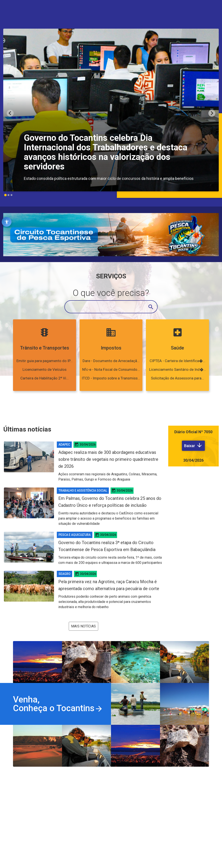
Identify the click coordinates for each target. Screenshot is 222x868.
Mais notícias (83, 626)
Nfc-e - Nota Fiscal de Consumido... (111, 369)
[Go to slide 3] (11, 195)
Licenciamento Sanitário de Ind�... (178, 369)
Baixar (193, 445)
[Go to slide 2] (8, 195)
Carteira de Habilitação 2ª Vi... (45, 378)
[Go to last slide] (10, 113)
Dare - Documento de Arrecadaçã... (111, 361)
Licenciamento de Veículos (45, 369)
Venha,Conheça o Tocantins (58, 704)
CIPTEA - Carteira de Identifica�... (177, 361)
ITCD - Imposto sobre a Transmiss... (111, 378)
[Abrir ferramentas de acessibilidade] (7, 222)
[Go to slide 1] (5, 195)
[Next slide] (212, 113)
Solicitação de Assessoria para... (177, 378)
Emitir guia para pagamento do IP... (45, 361)
